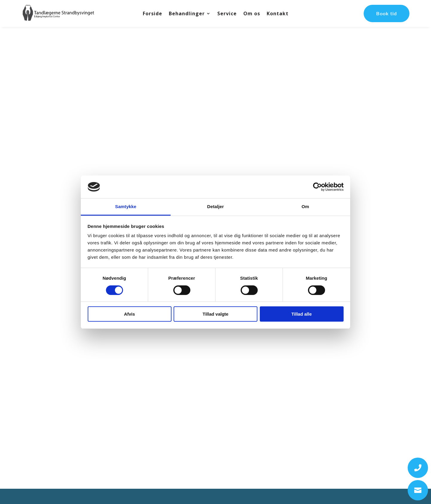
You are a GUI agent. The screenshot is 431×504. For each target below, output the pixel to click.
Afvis (129, 314)
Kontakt (278, 14)
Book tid (387, 13)
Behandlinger (187, 14)
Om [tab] (305, 206)
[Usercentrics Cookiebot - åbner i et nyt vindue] (317, 187)
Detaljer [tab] (215, 206)
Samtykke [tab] (126, 206)
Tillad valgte (215, 314)
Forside (152, 14)
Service (227, 14)
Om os (252, 14)
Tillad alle (301, 314)
